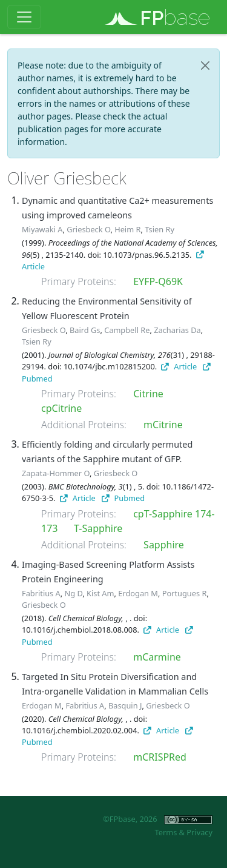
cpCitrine (61, 408)
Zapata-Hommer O (56, 473)
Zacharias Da (177, 330)
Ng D (74, 593)
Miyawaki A (42, 229)
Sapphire (164, 545)
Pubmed (123, 498)
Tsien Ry (160, 229)
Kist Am (100, 593)
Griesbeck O (88, 229)
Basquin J (125, 705)
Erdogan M (138, 593)
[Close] (205, 66)
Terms (166, 832)
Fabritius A (41, 593)
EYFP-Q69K (158, 281)
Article (179, 366)
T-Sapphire (98, 528)
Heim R (127, 229)
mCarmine (157, 657)
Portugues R (185, 593)
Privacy (199, 832)
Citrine (148, 394)
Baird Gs (85, 330)
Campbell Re (127, 330)
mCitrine (163, 425)
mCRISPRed (160, 757)
